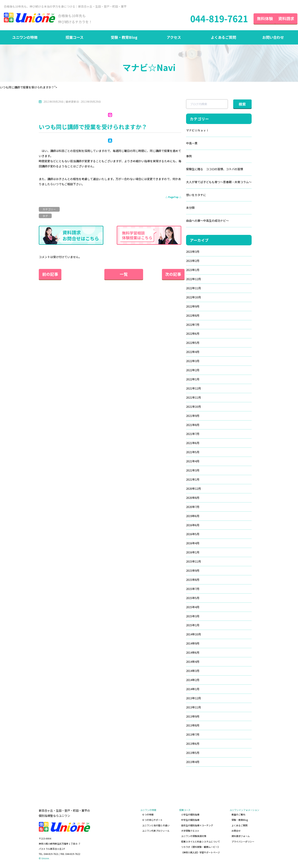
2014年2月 (193, 682)
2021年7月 (193, 435)
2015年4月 (193, 609)
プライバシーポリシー (243, 841)
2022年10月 (193, 298)
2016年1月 (193, 554)
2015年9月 (193, 572)
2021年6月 (193, 445)
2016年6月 (193, 527)
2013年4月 (193, 764)
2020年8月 (193, 499)
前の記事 (50, 275)
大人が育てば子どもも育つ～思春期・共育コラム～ (219, 183)
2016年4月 (193, 545)
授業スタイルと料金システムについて (201, 841)
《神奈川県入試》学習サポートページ (201, 851)
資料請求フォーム (241, 836)
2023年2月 (193, 262)
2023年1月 (193, 271)
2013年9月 (193, 718)
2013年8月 (193, 728)
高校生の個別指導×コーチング (197, 826)
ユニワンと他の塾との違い (156, 826)
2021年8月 (193, 426)
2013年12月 (193, 700)
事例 (189, 157)
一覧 (110, 275)
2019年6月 (193, 518)
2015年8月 (193, 581)
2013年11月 (193, 709)
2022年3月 (193, 362)
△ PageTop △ (173, 198)
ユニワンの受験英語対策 (194, 836)
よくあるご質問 (223, 38)
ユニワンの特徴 (25, 38)
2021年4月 (193, 463)
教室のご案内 (238, 816)
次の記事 (170, 275)
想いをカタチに (196, 196)
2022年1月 (193, 381)
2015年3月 (193, 618)
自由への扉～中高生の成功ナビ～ (207, 222)
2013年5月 (193, 755)
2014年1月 (193, 691)
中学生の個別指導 (190, 821)
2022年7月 (193, 326)
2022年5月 (193, 344)
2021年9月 (193, 417)
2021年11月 (193, 399)
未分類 (190, 209)
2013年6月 (193, 746)
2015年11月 (193, 563)
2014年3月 (193, 673)
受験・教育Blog (124, 38)
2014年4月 (193, 664)
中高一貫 (192, 144)
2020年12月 (193, 490)
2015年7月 (193, 591)
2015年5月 (193, 600)
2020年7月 (193, 508)
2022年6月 (193, 335)
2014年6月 (193, 655)
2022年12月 (193, 280)
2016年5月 (193, 536)
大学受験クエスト (190, 831)
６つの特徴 (148, 816)
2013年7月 (193, 737)
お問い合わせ (273, 38)
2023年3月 (193, 253)
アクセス (174, 38)
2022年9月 (193, 308)
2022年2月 (193, 372)
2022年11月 (193, 289)
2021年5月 (193, 454)
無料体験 (258, 19)
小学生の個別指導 (190, 816)
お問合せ (236, 831)
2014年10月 (193, 636)
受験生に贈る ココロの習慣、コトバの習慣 (215, 170)
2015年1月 (193, 627)
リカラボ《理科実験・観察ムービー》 (201, 846)
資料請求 (283, 19)
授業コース (74, 38)
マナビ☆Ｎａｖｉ (197, 131)
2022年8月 (193, 317)
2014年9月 (193, 645)
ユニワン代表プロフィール (156, 831)
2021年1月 (193, 481)
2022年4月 (193, 353)
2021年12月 (193, 390)
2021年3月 (193, 472)
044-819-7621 (211, 19)
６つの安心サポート (153, 821)
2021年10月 (193, 408)
